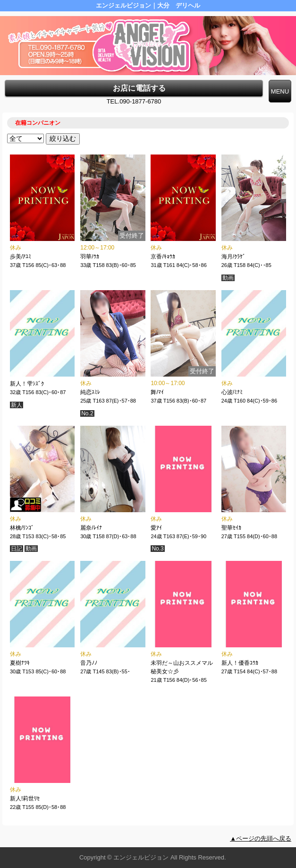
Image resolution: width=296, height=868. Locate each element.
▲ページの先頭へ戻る (261, 838)
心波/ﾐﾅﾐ (232, 392)
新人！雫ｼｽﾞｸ (27, 384)
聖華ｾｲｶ (231, 528)
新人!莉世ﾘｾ (25, 799)
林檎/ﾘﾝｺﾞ (22, 528)
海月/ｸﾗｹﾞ (233, 257)
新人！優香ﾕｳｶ (240, 663)
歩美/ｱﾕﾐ (21, 257)
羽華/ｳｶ (89, 257)
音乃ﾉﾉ (89, 663)
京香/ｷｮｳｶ (163, 257)
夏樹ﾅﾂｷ (20, 663)
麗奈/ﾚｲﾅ (91, 528)
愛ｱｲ (156, 528)
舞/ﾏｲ (157, 392)
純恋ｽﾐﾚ (90, 392)
